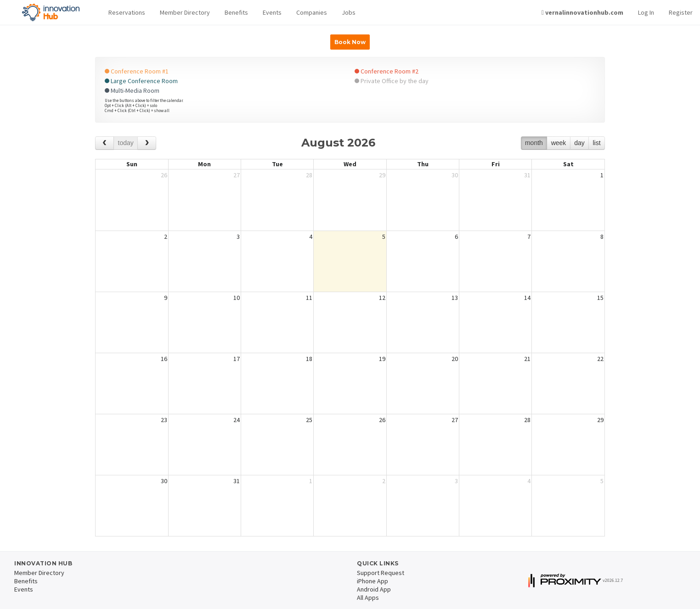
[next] (147, 143)
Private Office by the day (392, 81)
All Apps (368, 598)
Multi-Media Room (132, 90)
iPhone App (373, 581)
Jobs (349, 12)
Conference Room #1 (137, 71)
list (596, 143)
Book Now (350, 42)
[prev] (104, 143)
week (559, 143)
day (579, 143)
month (534, 143)
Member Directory (185, 12)
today (126, 143)
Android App (374, 589)
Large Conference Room (141, 81)
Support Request (381, 573)
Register (681, 12)
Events (272, 12)
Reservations (127, 12)
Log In (646, 12)
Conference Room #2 (387, 71)
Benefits (236, 12)
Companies (312, 12)
